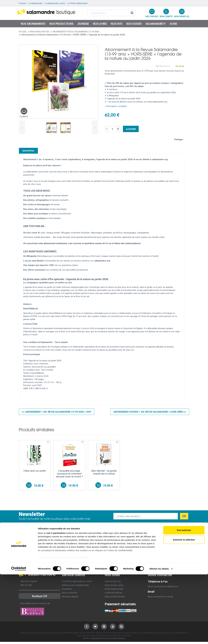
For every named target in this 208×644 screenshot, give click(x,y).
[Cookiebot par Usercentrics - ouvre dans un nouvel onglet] (19, 638)
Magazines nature (40, 32)
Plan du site (26, 587)
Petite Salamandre (114, 591)
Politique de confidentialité (75, 587)
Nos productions (61, 24)
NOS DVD (117, 24)
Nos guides (134, 24)
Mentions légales (29, 583)
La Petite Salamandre (77, 3)
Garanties (67, 591)
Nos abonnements (33, 24)
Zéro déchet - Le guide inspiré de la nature (104, 474)
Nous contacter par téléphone (163, 588)
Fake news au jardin (35, 473)
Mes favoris (165, 66)
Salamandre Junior (114, 587)
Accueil (23, 32)
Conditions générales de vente (77, 583)
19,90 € (73, 487)
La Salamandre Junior (55, 3)
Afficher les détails (159, 638)
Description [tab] (33, 152)
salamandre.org (113, 583)
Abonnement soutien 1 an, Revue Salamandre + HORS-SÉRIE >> (150, 414)
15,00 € (38, 487)
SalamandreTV (156, 24)
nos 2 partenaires (56, 603)
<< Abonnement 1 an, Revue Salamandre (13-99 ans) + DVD (56, 414)
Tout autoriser (184, 600)
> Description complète (116, 106)
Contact (23, 3)
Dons (173, 24)
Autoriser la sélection (184, 609)
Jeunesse (83, 24)
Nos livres (100, 24)
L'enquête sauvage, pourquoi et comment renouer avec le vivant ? (69, 475)
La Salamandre (36, 3)
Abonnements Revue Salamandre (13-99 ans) (76, 32)
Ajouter (131, 129)
